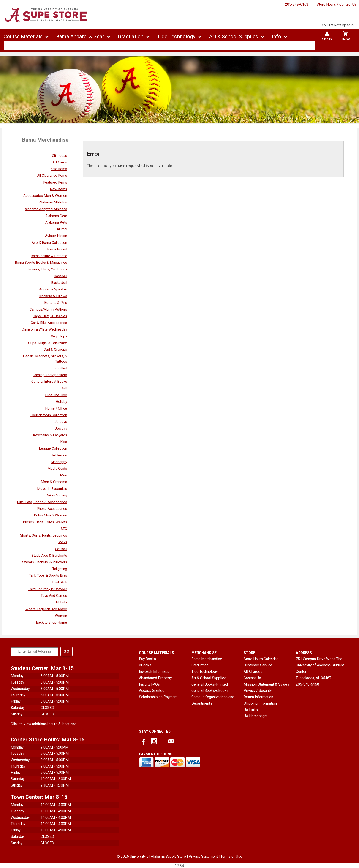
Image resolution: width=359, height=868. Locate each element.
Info (276, 37)
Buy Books (147, 659)
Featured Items (55, 182)
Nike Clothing (57, 495)
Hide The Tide (56, 395)
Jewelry (61, 429)
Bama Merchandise (207, 659)
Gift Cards (59, 162)
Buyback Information (155, 671)
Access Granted (152, 690)
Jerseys (61, 422)
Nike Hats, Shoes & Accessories (42, 502)
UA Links (251, 710)
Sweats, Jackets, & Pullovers (45, 562)
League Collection (53, 448)
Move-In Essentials (52, 489)
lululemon (60, 455)
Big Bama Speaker (53, 289)
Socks (62, 542)
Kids (64, 442)
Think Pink (59, 582)
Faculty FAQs (149, 684)
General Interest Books (49, 382)
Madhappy (59, 462)
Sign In (327, 39)
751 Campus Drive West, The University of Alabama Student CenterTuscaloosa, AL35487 (320, 668)
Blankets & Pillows (53, 296)
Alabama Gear (56, 216)
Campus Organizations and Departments (213, 700)
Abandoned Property (155, 678)
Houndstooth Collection (49, 415)
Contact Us (252, 678)
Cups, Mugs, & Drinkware (48, 343)
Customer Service (258, 665)
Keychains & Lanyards (50, 435)
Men (64, 475)
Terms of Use (231, 856)
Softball (61, 549)
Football (61, 368)
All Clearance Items (52, 176)
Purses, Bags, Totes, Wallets (45, 522)
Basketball (59, 283)
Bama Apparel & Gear (80, 37)
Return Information (258, 697)
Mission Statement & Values (266, 684)
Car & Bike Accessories (49, 323)
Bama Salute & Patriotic (49, 256)
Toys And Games (54, 596)
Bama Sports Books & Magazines (41, 263)
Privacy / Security (258, 690)
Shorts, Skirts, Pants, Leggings (44, 535)
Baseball (60, 276)
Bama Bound (57, 249)
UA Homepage (255, 716)
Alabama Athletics (53, 202)
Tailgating (60, 569)
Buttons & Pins (56, 303)
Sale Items (59, 169)
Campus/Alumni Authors (48, 309)
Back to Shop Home (52, 622)
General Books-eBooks (210, 690)
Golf (64, 388)
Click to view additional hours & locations (44, 724)
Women (61, 616)
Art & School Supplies (234, 37)
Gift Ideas (60, 156)
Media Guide (57, 469)
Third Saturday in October (48, 589)
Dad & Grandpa (55, 350)
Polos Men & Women (50, 515)
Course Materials (23, 37)
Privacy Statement (203, 856)
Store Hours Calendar (261, 659)
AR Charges (253, 671)
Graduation (131, 37)
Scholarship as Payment (158, 697)
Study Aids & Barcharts (49, 556)
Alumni (62, 229)
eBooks (145, 665)
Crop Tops (59, 336)
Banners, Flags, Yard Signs (47, 269)
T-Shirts (61, 602)
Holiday (61, 402)
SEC (64, 529)
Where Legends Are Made (46, 609)
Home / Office (56, 408)
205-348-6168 (297, 4)
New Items (58, 189)
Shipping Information (260, 703)
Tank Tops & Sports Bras (48, 575)
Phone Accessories (52, 509)
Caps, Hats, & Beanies (50, 316)
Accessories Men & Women (45, 196)
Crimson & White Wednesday (44, 329)
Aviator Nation (56, 236)
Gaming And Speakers (50, 375)
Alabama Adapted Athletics (46, 209)
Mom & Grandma (54, 482)
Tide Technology (176, 37)
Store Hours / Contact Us (337, 4)
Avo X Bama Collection (49, 243)
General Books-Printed (210, 684)
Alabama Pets (56, 222)
